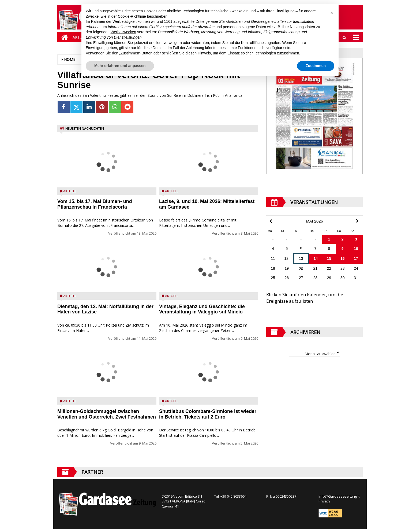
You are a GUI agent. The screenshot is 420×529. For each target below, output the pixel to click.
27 (301, 278)
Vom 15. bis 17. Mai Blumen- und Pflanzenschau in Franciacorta (95, 204)
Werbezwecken (123, 32)
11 (273, 258)
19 (287, 268)
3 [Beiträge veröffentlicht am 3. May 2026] (356, 239)
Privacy (324, 501)
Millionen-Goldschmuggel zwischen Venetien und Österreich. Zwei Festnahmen (107, 414)
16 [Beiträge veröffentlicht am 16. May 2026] (343, 258)
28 (316, 278)
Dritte (200, 21)
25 (273, 278)
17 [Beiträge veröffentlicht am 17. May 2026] (356, 258)
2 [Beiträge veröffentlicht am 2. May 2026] (343, 239)
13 (301, 258)
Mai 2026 (314, 221)
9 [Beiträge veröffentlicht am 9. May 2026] (343, 249)
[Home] (63, 37)
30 (343, 278)
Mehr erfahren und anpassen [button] (120, 66)
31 (356, 278)
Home (70, 59)
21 (316, 268)
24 (356, 268)
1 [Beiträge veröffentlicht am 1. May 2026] (329, 239)
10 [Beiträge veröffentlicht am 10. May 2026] (356, 249)
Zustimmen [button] (316, 66)
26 (287, 278)
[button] (332, 13)
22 (329, 268)
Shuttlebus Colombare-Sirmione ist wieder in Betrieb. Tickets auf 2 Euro (208, 414)
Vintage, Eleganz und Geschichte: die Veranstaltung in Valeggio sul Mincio (202, 309)
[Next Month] (357, 221)
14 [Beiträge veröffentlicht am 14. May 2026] (316, 258)
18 (273, 268)
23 (343, 268)
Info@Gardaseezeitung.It (339, 496)
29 (329, 278)
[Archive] (314, 352)
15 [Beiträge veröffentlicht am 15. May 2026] (329, 258)
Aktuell (70, 191)
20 (301, 269)
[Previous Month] (271, 221)
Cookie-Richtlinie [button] (132, 16)
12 (286, 258)
